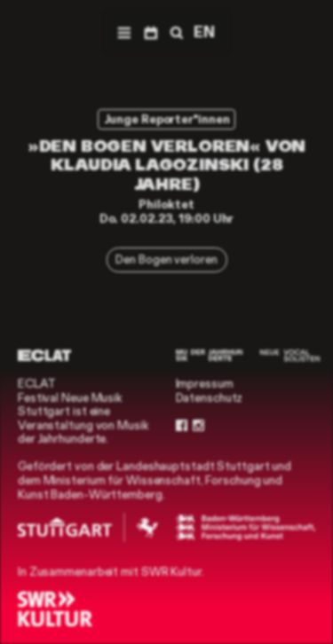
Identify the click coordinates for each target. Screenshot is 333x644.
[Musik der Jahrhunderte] (209, 355)
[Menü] (124, 32)
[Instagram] (198, 426)
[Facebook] (182, 426)
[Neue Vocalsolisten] (290, 355)
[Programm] (151, 32)
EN (204, 32)
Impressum (205, 384)
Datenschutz (210, 398)
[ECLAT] (44, 355)
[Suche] (175, 32)
